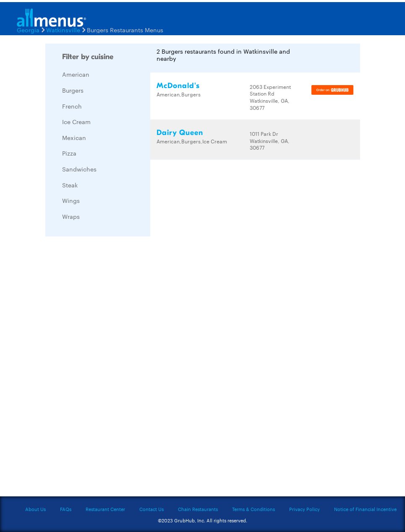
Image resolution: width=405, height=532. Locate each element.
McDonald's (178, 86)
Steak (70, 185)
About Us (35, 509)
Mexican (74, 138)
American (76, 74)
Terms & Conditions (253, 509)
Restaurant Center (105, 509)
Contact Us (152, 509)
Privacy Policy (304, 509)
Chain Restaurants (198, 509)
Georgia (28, 30)
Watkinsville (63, 30)
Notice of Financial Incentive (365, 509)
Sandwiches (79, 169)
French (72, 106)
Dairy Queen (180, 133)
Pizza (69, 153)
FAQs (66, 509)
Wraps (71, 216)
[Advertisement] (108, 369)
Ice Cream (76, 122)
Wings (71, 200)
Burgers (73, 90)
